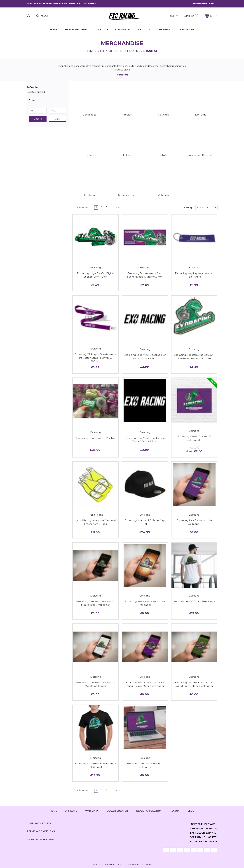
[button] (48, 100)
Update (38, 119)
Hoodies (126, 115)
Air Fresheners (127, 195)
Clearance (122, 29)
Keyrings (163, 115)
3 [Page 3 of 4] (107, 207)
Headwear (89, 195)
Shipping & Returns (41, 839)
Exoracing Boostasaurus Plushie (96, 438)
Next (120, 207)
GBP (174, 16)
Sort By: (189, 208)
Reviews (165, 29)
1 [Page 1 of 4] (96, 207)
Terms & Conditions (41, 831)
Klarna (175, 811)
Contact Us (187, 29)
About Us (144, 29)
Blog (191, 811)
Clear (58, 119)
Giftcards (164, 195)
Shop (103, 29)
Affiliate (71, 811)
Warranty (92, 811)
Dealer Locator (117, 811)
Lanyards (201, 115)
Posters (89, 155)
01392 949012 (209, 4)
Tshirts (163, 155)
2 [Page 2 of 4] (102, 207)
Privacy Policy (41, 823)
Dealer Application (149, 811)
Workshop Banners (201, 155)
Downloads (89, 115)
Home (53, 29)
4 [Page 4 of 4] (112, 207)
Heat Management (77, 29)
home (53, 811)
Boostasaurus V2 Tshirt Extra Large (194, 601)
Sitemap (146, 865)
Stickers (126, 155)
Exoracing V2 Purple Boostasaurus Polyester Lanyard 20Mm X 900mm (96, 358)
